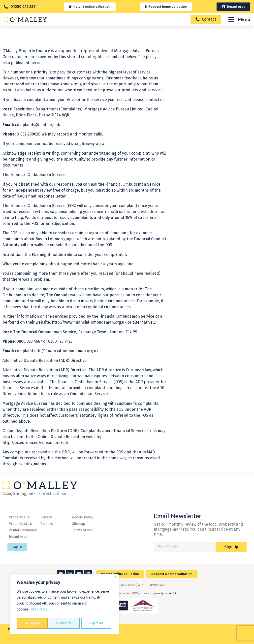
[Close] (116, 578)
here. (35, 73)
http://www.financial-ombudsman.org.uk (89, 333)
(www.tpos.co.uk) (164, 593)
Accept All (97, 623)
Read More (39, 611)
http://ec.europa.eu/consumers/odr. (36, 453)
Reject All (65, 623)
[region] (64, 605)
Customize (32, 623)
